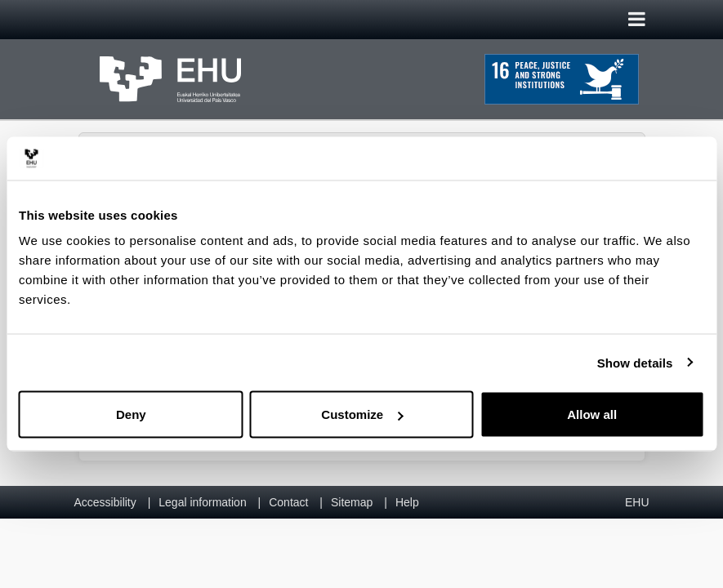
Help (407, 502)
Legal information (202, 502)
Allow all (592, 414)
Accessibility (105, 502)
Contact (288, 502)
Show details (635, 362)
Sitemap (352, 502)
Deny (131, 414)
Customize (362, 414)
